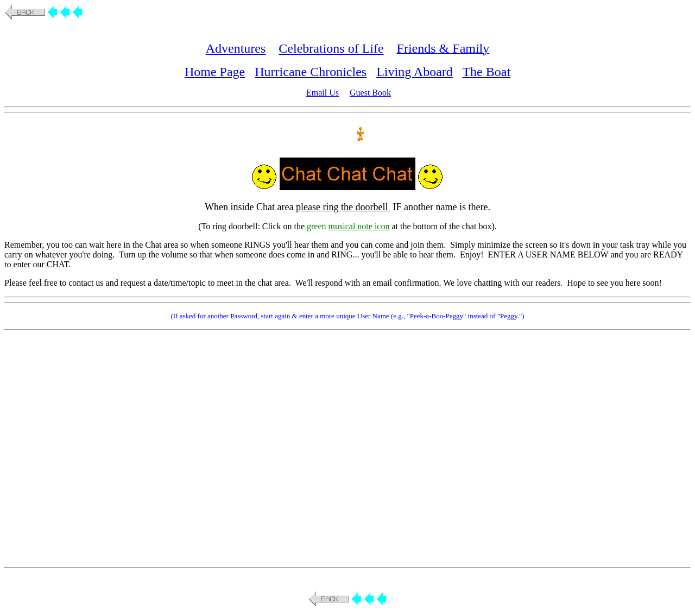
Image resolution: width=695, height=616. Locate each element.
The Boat (486, 72)
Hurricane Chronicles (311, 72)
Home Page (215, 72)
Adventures (236, 48)
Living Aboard (415, 72)
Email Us (323, 93)
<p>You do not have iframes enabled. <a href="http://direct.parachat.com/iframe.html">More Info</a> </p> (350, 448)
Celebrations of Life (331, 48)
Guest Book (370, 93)
